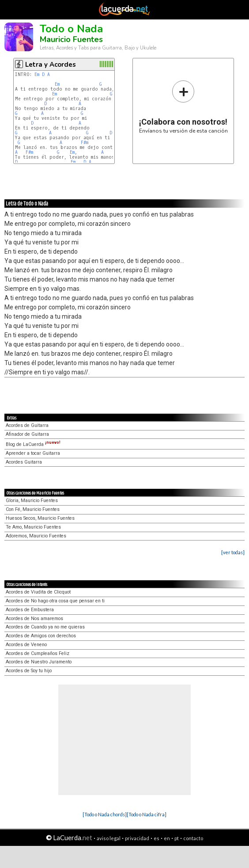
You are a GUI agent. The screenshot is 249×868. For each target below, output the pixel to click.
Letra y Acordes (51, 65)
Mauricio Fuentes (71, 39)
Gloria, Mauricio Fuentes (32, 501)
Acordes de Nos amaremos (34, 619)
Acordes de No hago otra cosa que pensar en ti (55, 601)
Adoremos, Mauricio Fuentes (36, 536)
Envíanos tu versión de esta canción (183, 107)
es (157, 838)
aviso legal (109, 838)
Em (37, 74)
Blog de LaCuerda (33, 444)
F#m (85, 143)
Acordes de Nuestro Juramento (39, 662)
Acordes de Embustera (30, 610)
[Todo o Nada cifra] (147, 814)
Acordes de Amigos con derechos (41, 636)
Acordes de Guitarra (27, 425)
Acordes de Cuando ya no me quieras (45, 627)
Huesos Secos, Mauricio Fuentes (40, 518)
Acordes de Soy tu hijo (29, 671)
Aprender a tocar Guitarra (33, 453)
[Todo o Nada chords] (105, 814)
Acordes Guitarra (24, 462)
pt (177, 838)
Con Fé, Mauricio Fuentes (33, 509)
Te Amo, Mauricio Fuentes (33, 527)
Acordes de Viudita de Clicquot (38, 592)
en (167, 838)
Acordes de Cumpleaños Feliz (38, 653)
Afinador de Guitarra (27, 434)
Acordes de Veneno (26, 645)
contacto (193, 838)
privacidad (137, 838)
